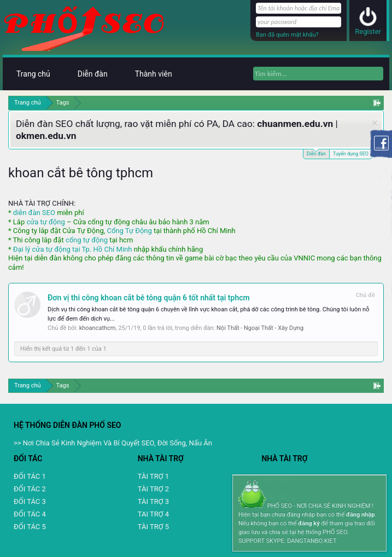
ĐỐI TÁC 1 (30, 476)
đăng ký (309, 523)
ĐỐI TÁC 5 (30, 527)
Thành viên (154, 74)
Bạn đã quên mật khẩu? (287, 35)
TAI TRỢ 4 (153, 514)
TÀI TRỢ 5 (153, 527)
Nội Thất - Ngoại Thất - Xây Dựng (260, 328)
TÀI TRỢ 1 (153, 476)
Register (368, 31)
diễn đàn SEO (34, 213)
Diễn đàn (316, 153)
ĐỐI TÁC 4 (30, 514)
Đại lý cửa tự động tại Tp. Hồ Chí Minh (73, 249)
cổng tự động (87, 240)
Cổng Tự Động (129, 231)
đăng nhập (360, 515)
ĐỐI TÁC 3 (30, 501)
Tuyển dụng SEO (351, 154)
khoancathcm (98, 328)
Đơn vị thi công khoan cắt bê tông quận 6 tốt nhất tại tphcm (149, 298)
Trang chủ (33, 74)
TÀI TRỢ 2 (153, 489)
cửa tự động (45, 222)
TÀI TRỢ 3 (153, 501)
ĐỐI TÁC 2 (30, 489)
